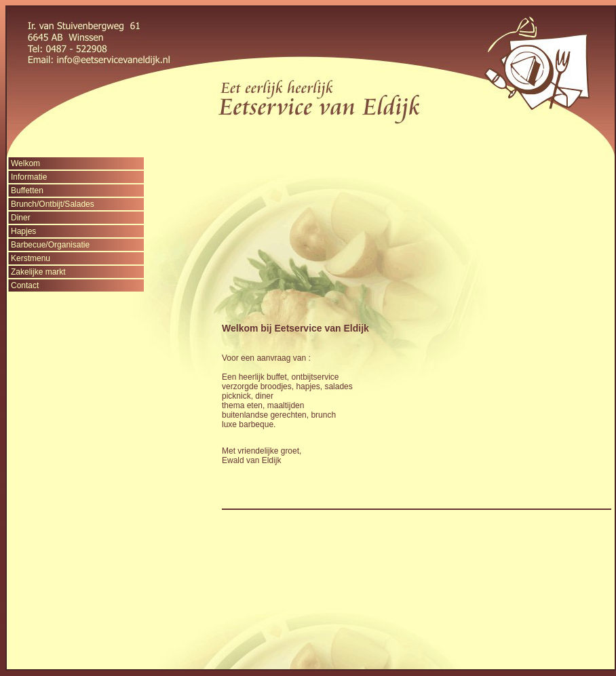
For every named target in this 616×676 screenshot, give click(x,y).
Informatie (29, 177)
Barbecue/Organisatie (50, 245)
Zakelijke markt (38, 272)
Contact (25, 285)
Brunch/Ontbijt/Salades (53, 204)
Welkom (25, 163)
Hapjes (23, 231)
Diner (21, 218)
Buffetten (27, 191)
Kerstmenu (31, 258)
